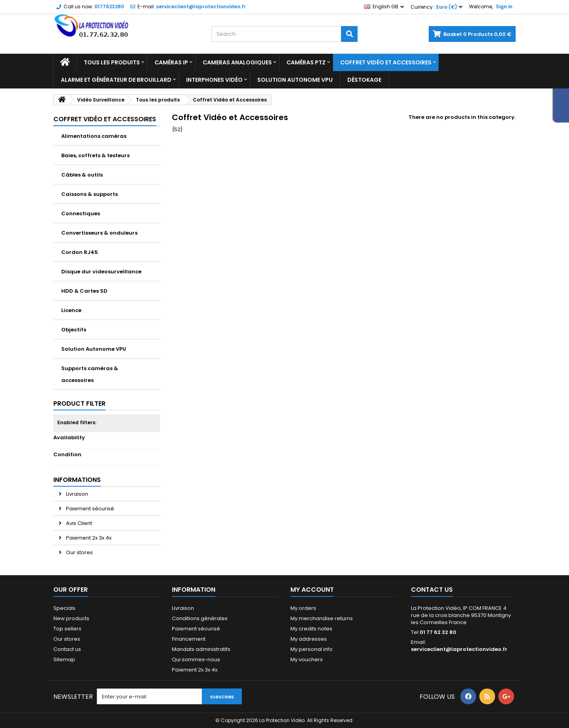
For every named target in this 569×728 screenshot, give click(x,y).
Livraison (76, 494)
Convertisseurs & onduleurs (99, 233)
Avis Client (78, 523)
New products (71, 618)
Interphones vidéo (214, 80)
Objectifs (74, 330)
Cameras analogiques (237, 62)
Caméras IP (171, 62)
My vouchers (307, 659)
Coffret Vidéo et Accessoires (386, 62)
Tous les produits (112, 62)
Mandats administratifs (201, 649)
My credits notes (311, 629)
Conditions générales (200, 618)
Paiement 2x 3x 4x (88, 538)
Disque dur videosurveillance (101, 272)
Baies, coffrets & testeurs (95, 155)
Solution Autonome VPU (295, 80)
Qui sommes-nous (196, 659)
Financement (189, 639)
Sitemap (64, 659)
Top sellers (67, 629)
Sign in (504, 7)
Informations (77, 480)
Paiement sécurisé (89, 509)
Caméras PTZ (306, 62)
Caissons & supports (89, 194)
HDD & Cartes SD (84, 291)
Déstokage (364, 80)
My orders (303, 608)
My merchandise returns (322, 618)
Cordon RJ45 (80, 252)
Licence (71, 310)
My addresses (309, 639)
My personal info (312, 649)
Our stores (79, 552)
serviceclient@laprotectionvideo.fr (459, 649)
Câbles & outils (82, 175)
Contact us (67, 649)
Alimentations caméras (94, 136)
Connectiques (81, 214)
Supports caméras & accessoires (90, 374)
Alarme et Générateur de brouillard (116, 80)
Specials (64, 608)
